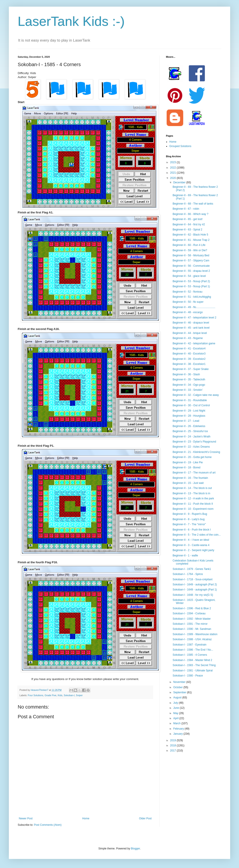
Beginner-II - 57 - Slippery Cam (191, 261)
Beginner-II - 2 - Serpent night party (193, 550)
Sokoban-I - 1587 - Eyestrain (190, 645)
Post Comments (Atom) (48, 825)
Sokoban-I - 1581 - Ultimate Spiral (193, 671)
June (176, 708)
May (176, 713)
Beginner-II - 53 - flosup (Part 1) (191, 286)
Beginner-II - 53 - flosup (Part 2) (191, 281)
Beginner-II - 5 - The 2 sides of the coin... (197, 535)
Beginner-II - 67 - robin (186, 209)
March (177, 723)
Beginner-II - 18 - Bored (186, 468)
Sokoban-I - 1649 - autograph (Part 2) (195, 584)
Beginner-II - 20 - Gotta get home (192, 457)
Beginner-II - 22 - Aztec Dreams (191, 447)
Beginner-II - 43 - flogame (188, 338)
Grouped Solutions (180, 146)
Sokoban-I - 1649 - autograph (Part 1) (195, 590)
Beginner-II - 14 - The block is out (192, 488)
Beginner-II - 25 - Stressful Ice (190, 431)
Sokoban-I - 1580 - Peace (188, 676)
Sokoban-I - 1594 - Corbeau (189, 613)
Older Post (145, 818)
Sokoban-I (69, 695)
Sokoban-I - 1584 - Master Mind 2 (192, 660)
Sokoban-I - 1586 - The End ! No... (193, 650)
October (178, 687)
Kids (60, 695)
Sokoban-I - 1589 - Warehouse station (195, 634)
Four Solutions (36, 695)
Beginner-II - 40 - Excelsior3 (189, 354)
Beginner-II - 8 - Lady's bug (189, 519)
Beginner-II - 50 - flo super (188, 302)
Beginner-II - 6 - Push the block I (192, 530)
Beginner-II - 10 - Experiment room (193, 509)
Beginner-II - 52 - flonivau (188, 292)
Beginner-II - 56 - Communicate (191, 266)
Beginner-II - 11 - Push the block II (193, 504)
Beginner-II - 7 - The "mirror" (189, 524)
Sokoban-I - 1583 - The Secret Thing (194, 665)
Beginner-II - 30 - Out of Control (191, 405)
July (176, 703)
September (180, 692)
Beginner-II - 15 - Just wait (188, 483)
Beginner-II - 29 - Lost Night (189, 411)
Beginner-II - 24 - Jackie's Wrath (192, 437)
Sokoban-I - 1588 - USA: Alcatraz (192, 639)
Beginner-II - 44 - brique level (190, 333)
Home (86, 818)
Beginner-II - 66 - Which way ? (190, 214)
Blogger (135, 849)
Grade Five (50, 695)
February (179, 729)
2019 (173, 740)
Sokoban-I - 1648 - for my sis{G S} (193, 595)
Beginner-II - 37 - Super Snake (191, 369)
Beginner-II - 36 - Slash (186, 374)
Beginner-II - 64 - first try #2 (189, 224)
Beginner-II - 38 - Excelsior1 (189, 364)
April (176, 718)
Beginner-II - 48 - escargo (188, 312)
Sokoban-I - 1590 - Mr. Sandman (192, 629)
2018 (173, 745)
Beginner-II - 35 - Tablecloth (189, 379)
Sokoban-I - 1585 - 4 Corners (190, 655)
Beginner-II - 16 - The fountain (190, 478)
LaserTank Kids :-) (71, 21)
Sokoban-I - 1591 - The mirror (190, 624)
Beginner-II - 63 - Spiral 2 (187, 230)
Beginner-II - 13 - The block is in (191, 493)
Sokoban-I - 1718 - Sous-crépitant (193, 579)
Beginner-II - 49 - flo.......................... (194, 307)
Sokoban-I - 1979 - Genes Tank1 (192, 569)
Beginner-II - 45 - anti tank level (191, 328)
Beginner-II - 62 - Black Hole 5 (190, 235)
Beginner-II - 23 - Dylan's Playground (194, 442)
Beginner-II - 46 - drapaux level (191, 323)
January (178, 734)
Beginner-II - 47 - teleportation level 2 (194, 318)
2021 (173, 173)
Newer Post (26, 818)
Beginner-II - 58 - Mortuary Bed (191, 255)
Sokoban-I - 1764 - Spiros (188, 574)
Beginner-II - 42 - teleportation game (194, 343)
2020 (173, 178)
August (178, 697)
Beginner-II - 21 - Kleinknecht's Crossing (196, 452)
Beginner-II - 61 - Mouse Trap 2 (191, 240)
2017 (173, 751)
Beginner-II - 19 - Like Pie (188, 462)
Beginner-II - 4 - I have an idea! (191, 540)
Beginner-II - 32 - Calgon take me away (196, 395)
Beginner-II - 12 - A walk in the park (193, 498)
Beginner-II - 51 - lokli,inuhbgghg (192, 297)
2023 (173, 162)
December (180, 182)
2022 (173, 168)
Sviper (79, 695)
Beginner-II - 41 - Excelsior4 (189, 349)
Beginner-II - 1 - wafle (185, 556)
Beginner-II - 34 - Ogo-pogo (189, 385)
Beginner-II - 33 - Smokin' (188, 390)
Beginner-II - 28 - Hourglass (189, 416)
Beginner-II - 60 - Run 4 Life (189, 245)
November (180, 682)
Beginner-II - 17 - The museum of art (194, 473)
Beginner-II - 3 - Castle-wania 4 (191, 545)
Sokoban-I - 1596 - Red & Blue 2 (192, 608)
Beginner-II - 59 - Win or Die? (190, 250)
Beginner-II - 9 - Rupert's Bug (190, 514)
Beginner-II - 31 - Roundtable (190, 400)
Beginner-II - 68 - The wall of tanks (193, 204)
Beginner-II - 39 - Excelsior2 (189, 359)
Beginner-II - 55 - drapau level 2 (191, 271)
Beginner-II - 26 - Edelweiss (189, 426)
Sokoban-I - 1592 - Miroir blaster (192, 619)
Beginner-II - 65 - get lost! (188, 219)
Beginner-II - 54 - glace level (189, 276)
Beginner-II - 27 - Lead (186, 421)
